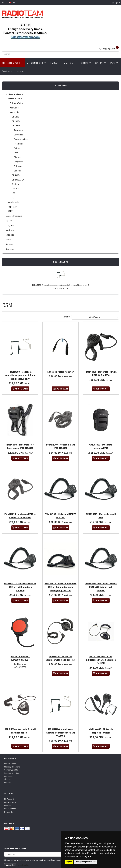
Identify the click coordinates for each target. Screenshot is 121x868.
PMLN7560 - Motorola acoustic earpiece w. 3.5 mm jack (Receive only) (61, 285)
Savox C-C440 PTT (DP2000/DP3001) (20, 652)
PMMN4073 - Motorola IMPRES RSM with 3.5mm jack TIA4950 (20, 582)
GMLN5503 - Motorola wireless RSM (101, 444)
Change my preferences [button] (85, 862)
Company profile (11, 763)
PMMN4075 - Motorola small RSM (101, 512)
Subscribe (10, 858)
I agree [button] (69, 862)
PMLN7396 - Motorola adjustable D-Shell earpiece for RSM (101, 654)
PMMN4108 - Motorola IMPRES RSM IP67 (60, 512)
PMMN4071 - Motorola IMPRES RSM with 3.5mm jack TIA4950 (101, 582)
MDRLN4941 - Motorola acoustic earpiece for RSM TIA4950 (60, 726)
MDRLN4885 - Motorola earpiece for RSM (101, 724)
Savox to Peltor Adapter (60, 371)
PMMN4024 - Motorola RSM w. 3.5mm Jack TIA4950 (20, 512)
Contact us (9, 769)
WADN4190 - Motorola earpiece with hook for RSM (60, 652)
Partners (8, 775)
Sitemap (8, 772)
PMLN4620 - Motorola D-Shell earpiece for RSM (20, 724)
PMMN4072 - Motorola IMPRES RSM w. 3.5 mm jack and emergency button (60, 582)
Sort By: (66, 317)
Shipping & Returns (12, 760)
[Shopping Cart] (109, 48)
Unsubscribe (23, 858)
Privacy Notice (10, 757)
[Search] (117, 54)
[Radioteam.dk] (22, 14)
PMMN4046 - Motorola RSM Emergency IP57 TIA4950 (20, 444)
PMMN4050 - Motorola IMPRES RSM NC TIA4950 (101, 372)
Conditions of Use (12, 766)
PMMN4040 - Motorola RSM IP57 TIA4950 (60, 444)
